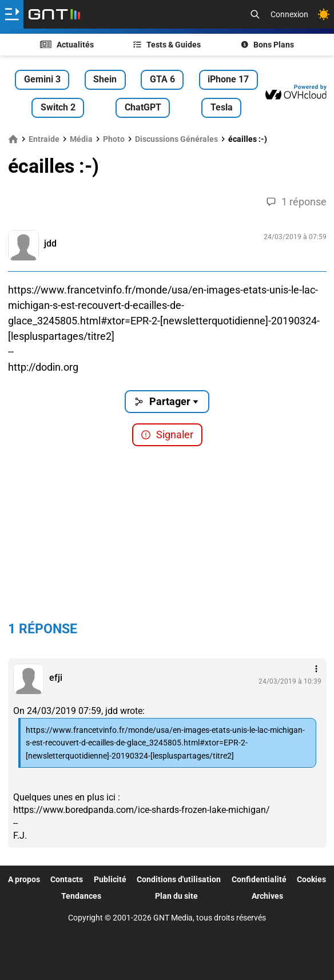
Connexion (289, 14)
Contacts (67, 879)
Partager (167, 401)
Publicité (110, 879)
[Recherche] (255, 14)
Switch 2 (58, 107)
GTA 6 (162, 79)
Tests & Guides (167, 45)
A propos (24, 879)
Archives (267, 896)
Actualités (67, 45)
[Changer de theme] (324, 14)
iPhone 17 (228, 79)
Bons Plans (268, 45)
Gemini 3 (42, 79)
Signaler (167, 435)
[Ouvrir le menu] (12, 14)
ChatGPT (143, 107)
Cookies (311, 879)
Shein (105, 79)
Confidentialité (259, 879)
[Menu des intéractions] (316, 669)
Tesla (222, 107)
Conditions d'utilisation (179, 879)
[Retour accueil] (54, 14)
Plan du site (176, 896)
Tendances (81, 896)
